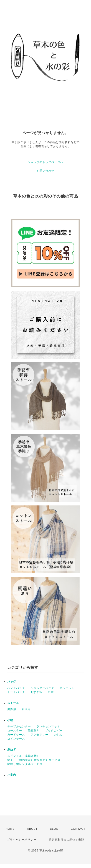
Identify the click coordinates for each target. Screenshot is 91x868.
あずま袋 (36, 692)
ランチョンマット (48, 726)
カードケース (16, 735)
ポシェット (67, 688)
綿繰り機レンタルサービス (25, 764)
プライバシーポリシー (22, 840)
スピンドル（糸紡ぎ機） (24, 756)
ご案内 (12, 775)
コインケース (16, 739)
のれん (58, 735)
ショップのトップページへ (45, 162)
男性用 (12, 709)
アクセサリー (39, 735)
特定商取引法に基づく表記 (66, 840)
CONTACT (78, 829)
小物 (10, 720)
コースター (15, 731)
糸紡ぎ (12, 750)
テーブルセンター (19, 726)
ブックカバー (54, 731)
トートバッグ (16, 692)
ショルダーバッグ (42, 688)
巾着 (51, 692)
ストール (13, 703)
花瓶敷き (33, 731)
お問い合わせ (45, 171)
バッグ (12, 682)
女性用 (26, 709)
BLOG (54, 829)
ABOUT (32, 829)
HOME (10, 829)
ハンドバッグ (16, 688)
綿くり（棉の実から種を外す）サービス (34, 760)
